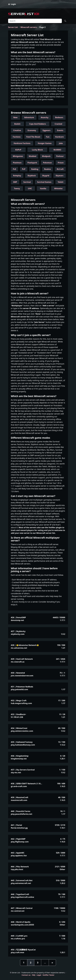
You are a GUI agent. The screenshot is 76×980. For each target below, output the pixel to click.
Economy (32, 130)
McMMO (57, 150)
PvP (24, 169)
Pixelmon (17, 163)
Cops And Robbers (38, 124)
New (15, 117)
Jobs (61, 143)
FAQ (34, 975)
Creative (17, 130)
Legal (39, 975)
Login (12, 4)
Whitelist (58, 188)
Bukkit (17, 124)
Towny (17, 188)
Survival (27, 182)
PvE (15, 169)
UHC (30, 188)
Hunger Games (45, 143)
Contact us (26, 975)
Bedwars (59, 117)
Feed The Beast (33, 137)
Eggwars (47, 130)
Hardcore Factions (22, 143)
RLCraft (60, 169)
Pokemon (47, 163)
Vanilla (43, 188)
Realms (47, 169)
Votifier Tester (49, 975)
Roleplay (17, 176)
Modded (33, 156)
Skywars (59, 176)
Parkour (60, 156)
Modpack (46, 156)
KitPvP (18, 150)
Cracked (58, 124)
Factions (17, 137)
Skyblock (32, 176)
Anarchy (45, 117)
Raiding (35, 169)
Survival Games (44, 182)
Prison (61, 163)
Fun (48, 137)
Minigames (18, 156)
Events (60, 130)
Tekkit (61, 182)
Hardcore (59, 137)
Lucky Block (37, 150)
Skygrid (46, 176)
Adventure (29, 117)
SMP (15, 182)
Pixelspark (32, 163)
